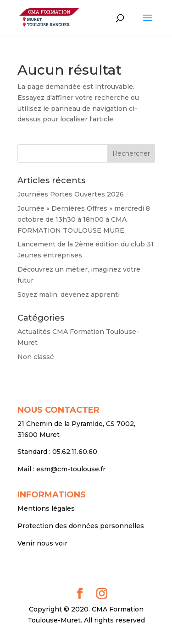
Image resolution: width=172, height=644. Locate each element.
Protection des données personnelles (81, 526)
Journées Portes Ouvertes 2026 (71, 194)
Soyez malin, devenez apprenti (69, 295)
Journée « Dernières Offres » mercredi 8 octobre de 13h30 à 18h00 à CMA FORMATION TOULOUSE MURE (84, 219)
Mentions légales (46, 508)
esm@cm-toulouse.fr (71, 469)
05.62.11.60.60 (75, 452)
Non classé (36, 357)
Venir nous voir (42, 543)
